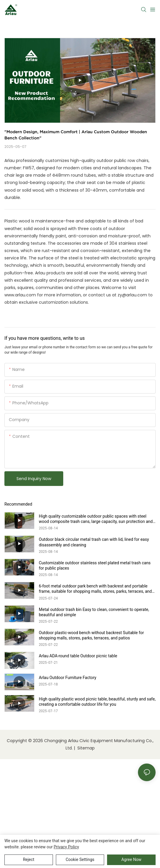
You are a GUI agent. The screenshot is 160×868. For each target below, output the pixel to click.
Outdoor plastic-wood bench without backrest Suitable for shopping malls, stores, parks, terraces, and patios (91, 635)
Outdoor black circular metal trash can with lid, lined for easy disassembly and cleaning (94, 542)
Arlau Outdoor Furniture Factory (67, 678)
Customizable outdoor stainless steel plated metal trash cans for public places (95, 565)
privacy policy (66, 847)
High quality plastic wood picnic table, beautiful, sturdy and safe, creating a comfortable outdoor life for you (97, 702)
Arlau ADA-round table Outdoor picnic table (78, 656)
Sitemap (85, 748)
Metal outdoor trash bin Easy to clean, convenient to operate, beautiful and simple (94, 612)
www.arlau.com (20, 295)
